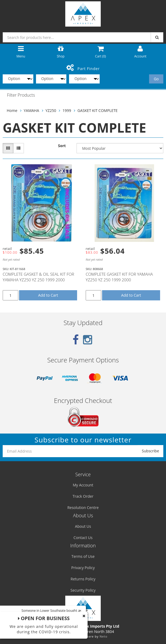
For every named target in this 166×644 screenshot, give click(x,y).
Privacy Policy (83, 568)
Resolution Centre (83, 507)
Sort (62, 146)
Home (12, 110)
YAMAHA (31, 110)
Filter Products (21, 95)
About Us (83, 526)
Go (156, 79)
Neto (104, 636)
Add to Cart (48, 295)
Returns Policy (83, 579)
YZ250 (51, 110)
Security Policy (83, 590)
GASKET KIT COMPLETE (98, 110)
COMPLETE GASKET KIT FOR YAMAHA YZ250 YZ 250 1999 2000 (119, 277)
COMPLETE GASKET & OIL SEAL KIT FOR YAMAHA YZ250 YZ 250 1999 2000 (38, 277)
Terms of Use (83, 556)
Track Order (83, 496)
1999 (67, 110)
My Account (83, 485)
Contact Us (83, 538)
